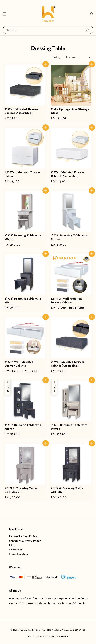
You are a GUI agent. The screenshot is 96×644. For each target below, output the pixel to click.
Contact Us (16, 550)
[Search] (88, 30)
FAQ (12, 545)
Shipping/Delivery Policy (25, 541)
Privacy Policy (37, 636)
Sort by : (57, 57)
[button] (5, 14)
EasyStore (79, 630)
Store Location (18, 554)
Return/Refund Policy (23, 536)
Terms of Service (57, 636)
